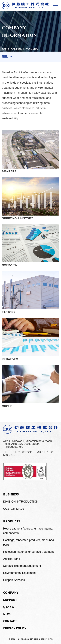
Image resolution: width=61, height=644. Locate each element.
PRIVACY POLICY (15, 628)
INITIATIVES (31, 340)
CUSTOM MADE (14, 509)
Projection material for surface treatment (28, 552)
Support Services (14, 580)
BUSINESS (11, 494)
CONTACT (10, 621)
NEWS (7, 614)
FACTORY (31, 293)
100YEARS (31, 152)
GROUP (31, 386)
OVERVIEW (31, 246)
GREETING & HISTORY (31, 199)
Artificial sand (12, 559)
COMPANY (11, 592)
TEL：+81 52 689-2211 (18, 452)
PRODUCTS (12, 521)
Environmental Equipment (19, 573)
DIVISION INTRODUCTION (21, 502)
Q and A (9, 607)
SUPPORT (10, 600)
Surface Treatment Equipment (22, 566)
